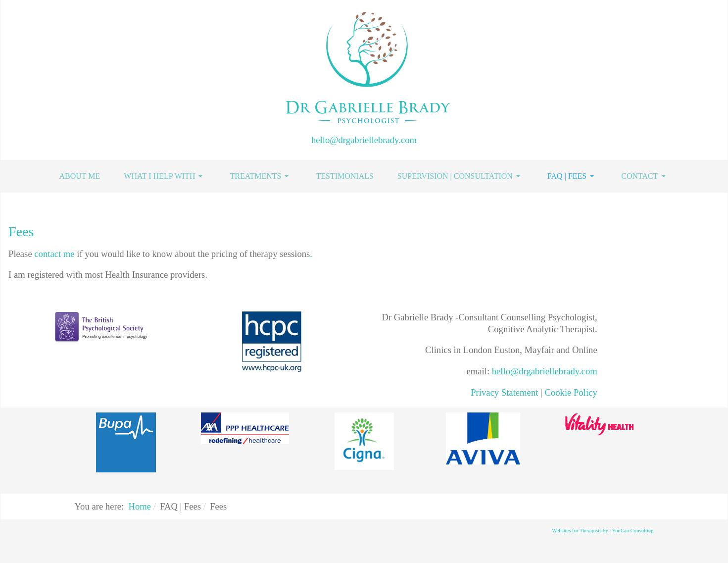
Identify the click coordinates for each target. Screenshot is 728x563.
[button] (165, 176)
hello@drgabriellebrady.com (364, 140)
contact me (55, 254)
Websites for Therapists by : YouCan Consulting (603, 531)
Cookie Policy (571, 392)
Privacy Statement (504, 392)
